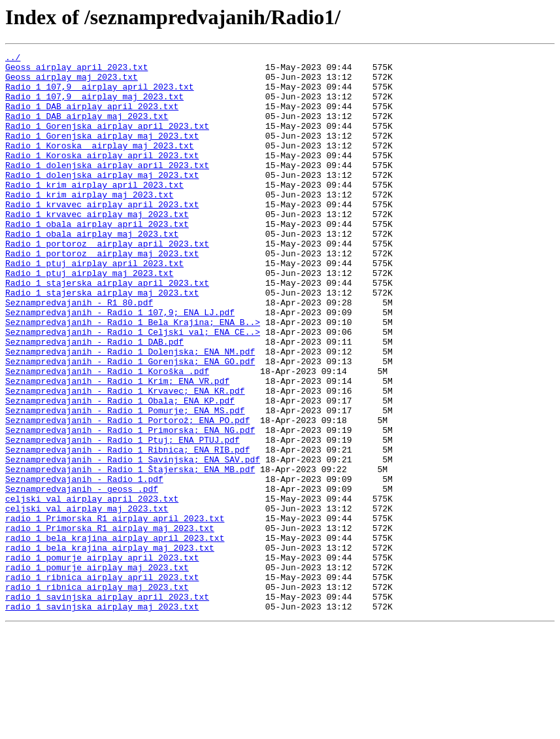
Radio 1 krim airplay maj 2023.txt (89, 224)
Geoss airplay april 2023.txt (76, 71)
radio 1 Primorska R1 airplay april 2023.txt (115, 612)
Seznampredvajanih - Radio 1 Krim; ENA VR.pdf (117, 447)
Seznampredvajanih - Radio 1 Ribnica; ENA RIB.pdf (127, 530)
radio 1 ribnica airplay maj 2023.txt (97, 695)
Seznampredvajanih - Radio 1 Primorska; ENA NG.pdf (130, 506)
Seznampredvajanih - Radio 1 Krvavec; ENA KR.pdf (125, 459)
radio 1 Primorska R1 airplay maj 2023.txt (110, 624)
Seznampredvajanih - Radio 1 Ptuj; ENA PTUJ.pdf (123, 518)
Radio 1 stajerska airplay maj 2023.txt (102, 341)
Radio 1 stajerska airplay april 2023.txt (107, 330)
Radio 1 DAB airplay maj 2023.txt (87, 129)
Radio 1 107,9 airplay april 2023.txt (100, 94)
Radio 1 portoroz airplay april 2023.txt (107, 283)
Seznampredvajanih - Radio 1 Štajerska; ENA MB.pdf (130, 553)
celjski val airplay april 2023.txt (92, 589)
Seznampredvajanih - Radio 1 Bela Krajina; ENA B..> (133, 377)
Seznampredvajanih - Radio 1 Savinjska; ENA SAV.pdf (133, 541)
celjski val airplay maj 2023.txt (87, 600)
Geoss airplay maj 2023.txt (72, 82)
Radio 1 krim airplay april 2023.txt (94, 212)
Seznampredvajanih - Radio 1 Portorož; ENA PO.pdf (127, 494)
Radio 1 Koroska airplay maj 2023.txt (100, 165)
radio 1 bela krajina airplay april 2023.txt (115, 636)
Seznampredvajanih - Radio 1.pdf (84, 565)
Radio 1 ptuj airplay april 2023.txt (94, 306)
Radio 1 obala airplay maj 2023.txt (92, 271)
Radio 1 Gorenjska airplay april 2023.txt (107, 141)
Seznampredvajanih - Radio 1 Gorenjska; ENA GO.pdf (130, 424)
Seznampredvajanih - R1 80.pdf (79, 353)
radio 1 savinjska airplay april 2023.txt (107, 706)
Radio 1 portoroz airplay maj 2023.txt (102, 294)
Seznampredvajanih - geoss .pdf (82, 577)
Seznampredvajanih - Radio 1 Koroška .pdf (107, 436)
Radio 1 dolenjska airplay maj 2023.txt (102, 200)
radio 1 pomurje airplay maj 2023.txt (97, 671)
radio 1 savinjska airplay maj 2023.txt (102, 718)
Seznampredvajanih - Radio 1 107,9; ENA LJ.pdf (120, 365)
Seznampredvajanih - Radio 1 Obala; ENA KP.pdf (120, 471)
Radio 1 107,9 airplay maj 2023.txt (94, 106)
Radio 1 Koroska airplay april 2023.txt (102, 177)
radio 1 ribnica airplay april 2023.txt (102, 683)
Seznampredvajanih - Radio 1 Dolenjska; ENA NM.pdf (130, 412)
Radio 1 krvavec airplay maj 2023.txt (97, 247)
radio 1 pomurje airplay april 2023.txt (102, 659)
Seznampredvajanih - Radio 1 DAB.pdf (94, 400)
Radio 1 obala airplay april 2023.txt (97, 259)
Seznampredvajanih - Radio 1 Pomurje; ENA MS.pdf (125, 483)
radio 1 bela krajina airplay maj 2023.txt (110, 647)
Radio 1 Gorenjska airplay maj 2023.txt (102, 153)
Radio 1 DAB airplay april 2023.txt (92, 118)
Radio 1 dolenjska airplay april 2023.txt (107, 188)
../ (13, 59)
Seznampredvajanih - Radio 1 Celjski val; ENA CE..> (133, 388)
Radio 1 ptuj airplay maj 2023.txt (89, 318)
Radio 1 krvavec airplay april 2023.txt (102, 235)
